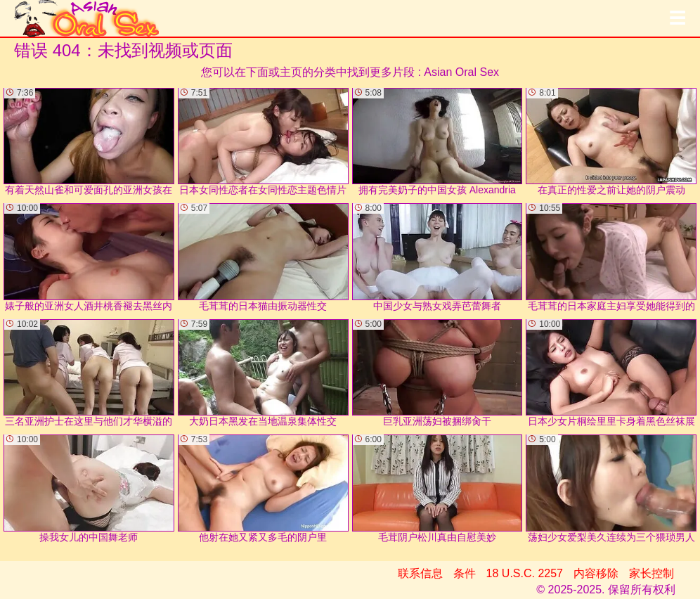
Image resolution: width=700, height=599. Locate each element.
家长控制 (652, 573)
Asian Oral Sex (461, 72)
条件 (465, 573)
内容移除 (596, 573)
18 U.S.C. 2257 (525, 573)
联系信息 (420, 573)
